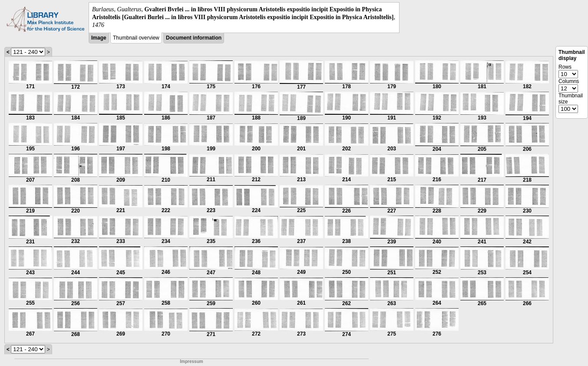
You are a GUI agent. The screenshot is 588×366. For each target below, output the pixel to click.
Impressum (191, 361)
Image (99, 38)
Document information (194, 38)
